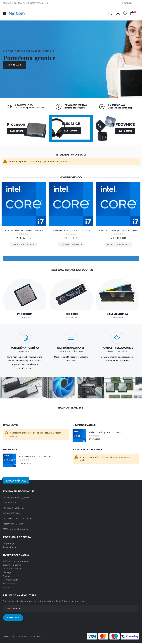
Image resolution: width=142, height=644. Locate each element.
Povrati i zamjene (11, 580)
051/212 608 (18, 524)
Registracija (9, 544)
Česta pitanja (9, 548)
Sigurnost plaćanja (12, 565)
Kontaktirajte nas (21, 498)
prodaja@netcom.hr (19, 530)
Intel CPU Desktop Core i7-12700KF (24, 231)
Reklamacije (9, 584)
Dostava (7, 577)
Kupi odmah (17, 131)
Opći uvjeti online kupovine (16, 562)
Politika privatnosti (12, 569)
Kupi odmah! (14, 65)
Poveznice (127, 3)
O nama (7, 498)
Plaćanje (7, 573)
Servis (6, 588)
